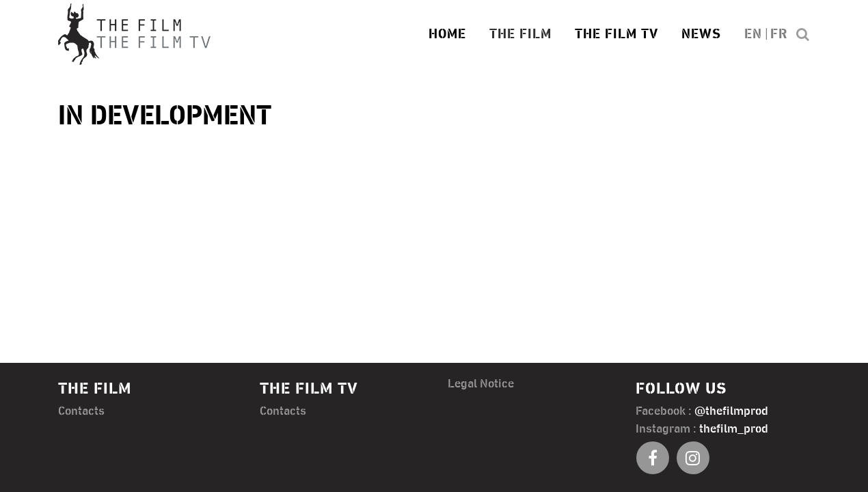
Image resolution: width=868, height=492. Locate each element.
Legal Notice (481, 384)
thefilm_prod (734, 429)
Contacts (81, 411)
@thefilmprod (731, 411)
